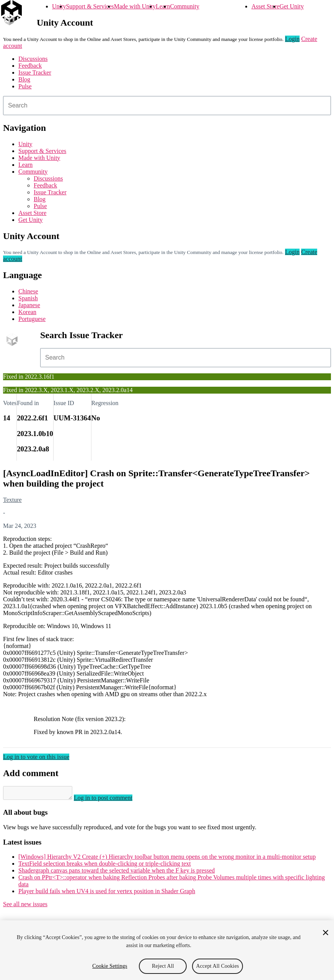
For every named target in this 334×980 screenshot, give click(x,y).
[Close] (326, 933)
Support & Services (90, 6)
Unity (59, 6)
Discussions (33, 59)
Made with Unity (135, 6)
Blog (24, 79)
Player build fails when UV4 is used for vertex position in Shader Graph (107, 893)
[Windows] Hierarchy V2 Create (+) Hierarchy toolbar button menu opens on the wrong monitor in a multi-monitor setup (167, 859)
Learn (163, 6)
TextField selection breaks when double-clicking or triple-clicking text (105, 866)
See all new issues (25, 906)
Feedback (30, 66)
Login (292, 39)
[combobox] (167, 106)
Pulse (25, 86)
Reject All (163, 966)
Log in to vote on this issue (36, 757)
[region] (167, 950)
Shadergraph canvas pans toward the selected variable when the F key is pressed (116, 873)
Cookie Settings (110, 966)
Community (184, 6)
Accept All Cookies (217, 966)
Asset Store (265, 6)
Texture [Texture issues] (12, 500)
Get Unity (292, 6)
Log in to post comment (111, 800)
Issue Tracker (35, 72)
